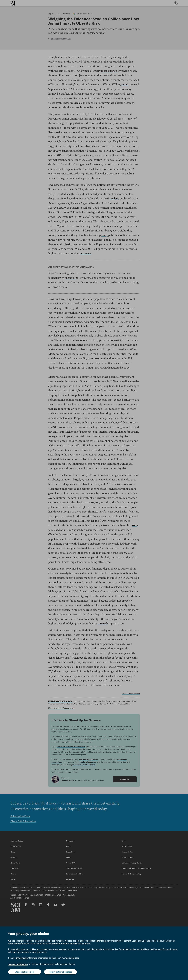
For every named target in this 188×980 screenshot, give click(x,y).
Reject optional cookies (60, 972)
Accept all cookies (25, 972)
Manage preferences (18, 964)
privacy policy (22, 958)
